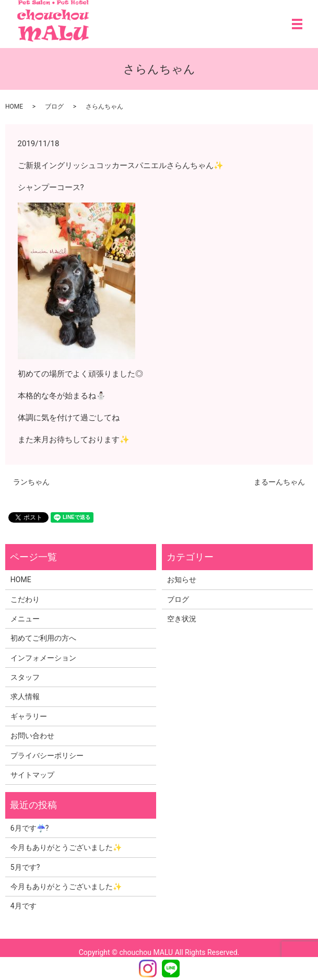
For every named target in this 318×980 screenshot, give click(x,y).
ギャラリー (29, 716)
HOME (14, 107)
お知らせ (182, 580)
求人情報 (25, 696)
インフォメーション (43, 658)
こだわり (25, 599)
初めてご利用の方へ (43, 638)
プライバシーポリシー (47, 755)
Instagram (148, 969)
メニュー (25, 619)
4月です (23, 906)
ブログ (54, 107)
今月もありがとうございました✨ (66, 847)
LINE (171, 969)
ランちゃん (31, 482)
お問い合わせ (32, 736)
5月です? (25, 867)
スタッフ (25, 677)
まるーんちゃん (279, 482)
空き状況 (182, 619)
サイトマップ (32, 775)
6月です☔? (30, 828)
